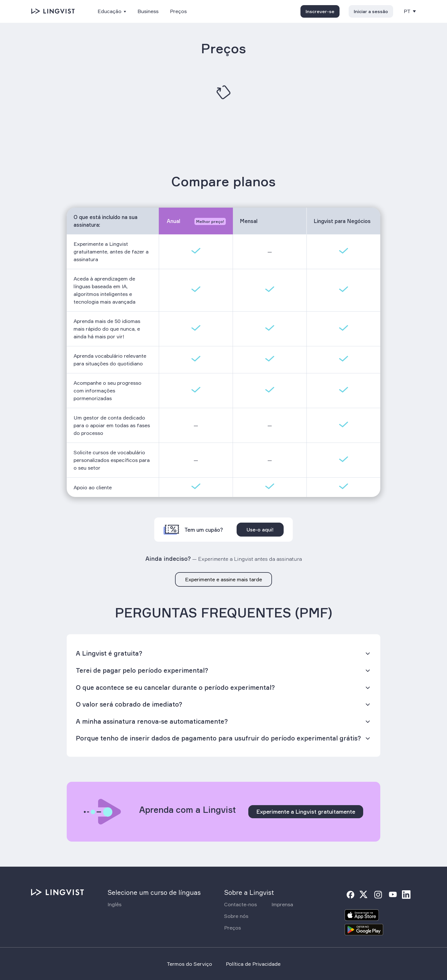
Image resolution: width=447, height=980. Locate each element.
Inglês (114, 904)
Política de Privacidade (253, 964)
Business (148, 11)
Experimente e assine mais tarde (223, 579)
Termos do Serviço (189, 964)
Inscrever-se (320, 11)
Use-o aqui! (260, 530)
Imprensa (282, 904)
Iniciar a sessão (371, 11)
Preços (178, 11)
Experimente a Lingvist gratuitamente (306, 812)
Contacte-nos (240, 904)
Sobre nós (236, 916)
